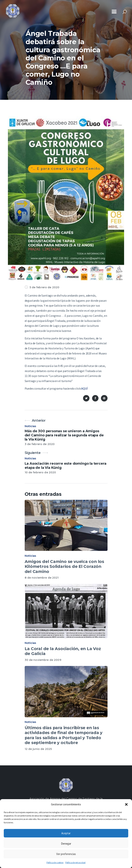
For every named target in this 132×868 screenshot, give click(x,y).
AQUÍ (84, 388)
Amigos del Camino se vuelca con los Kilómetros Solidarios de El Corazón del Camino (64, 566)
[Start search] (125, 12)
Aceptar (66, 833)
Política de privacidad (75, 862)
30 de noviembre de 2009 (43, 660)
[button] (126, 804)
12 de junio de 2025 (38, 749)
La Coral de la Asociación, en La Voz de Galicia (63, 651)
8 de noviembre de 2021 (42, 578)
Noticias (31, 426)
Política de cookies (55, 862)
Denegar (66, 844)
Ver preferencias (66, 854)
